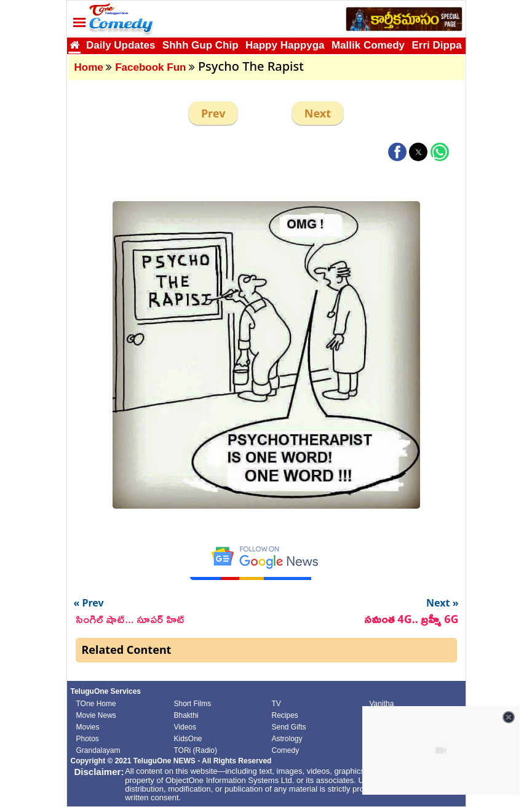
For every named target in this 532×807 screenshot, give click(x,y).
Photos (88, 739)
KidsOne (188, 739)
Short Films (193, 704)
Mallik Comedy (368, 45)
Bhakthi (186, 715)
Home (89, 67)
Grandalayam (98, 750)
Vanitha (382, 704)
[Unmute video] (441, 750)
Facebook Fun (150, 67)
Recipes (285, 715)
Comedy (286, 750)
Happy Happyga (285, 45)
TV (276, 704)
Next (318, 113)
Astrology (287, 739)
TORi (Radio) (196, 750)
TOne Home (96, 704)
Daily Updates (121, 45)
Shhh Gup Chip (200, 45)
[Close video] (509, 717)
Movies (88, 727)
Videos (185, 727)
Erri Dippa (436, 45)
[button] (397, 152)
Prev (213, 113)
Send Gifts (289, 727)
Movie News (96, 715)
